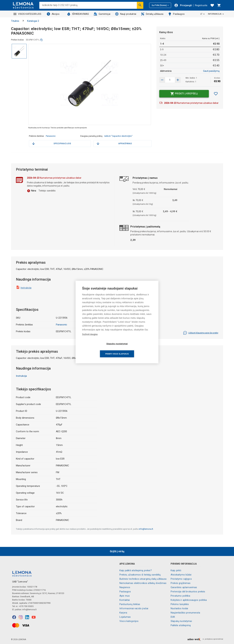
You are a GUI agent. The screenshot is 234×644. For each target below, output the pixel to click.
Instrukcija (26, 288)
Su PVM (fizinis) (160, 5)
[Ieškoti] (140, 5)
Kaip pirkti (176, 570)
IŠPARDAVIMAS (78, 14)
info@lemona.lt (146, 529)
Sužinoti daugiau (90, 339)
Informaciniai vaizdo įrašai (134, 608)
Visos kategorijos (129, 621)
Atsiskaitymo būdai (181, 575)
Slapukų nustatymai (181, 621)
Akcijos (53, 14)
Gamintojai (102, 14)
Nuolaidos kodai (179, 608)
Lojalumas (125, 617)
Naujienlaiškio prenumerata (185, 613)
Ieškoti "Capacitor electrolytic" (118, 136)
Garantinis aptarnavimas (184, 587)
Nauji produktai (126, 14)
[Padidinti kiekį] (162, 80)
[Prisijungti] (183, 5)
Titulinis (15, 21)
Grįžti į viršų (117, 551)
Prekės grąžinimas (181, 583)
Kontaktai (125, 600)
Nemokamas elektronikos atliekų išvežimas (143, 583)
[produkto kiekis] (170, 80)
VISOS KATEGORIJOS (27, 14)
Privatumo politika (180, 596)
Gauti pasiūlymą (211, 71)
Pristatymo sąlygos (181, 579)
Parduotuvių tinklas (130, 604)
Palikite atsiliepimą (181, 625)
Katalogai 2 (33, 21)
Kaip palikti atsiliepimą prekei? (136, 570)
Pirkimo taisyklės (180, 604)
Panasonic (51, 136)
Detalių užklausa (152, 14)
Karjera (123, 613)
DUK (173, 617)
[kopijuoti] (42, 40)
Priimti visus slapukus (136, 349)
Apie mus (125, 596)
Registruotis (201, 5)
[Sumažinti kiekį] (178, 80)
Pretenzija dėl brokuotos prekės (188, 592)
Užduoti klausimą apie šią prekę (201, 333)
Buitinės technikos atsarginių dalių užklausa (143, 579)
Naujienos (125, 587)
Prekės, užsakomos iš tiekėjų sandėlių (140, 575)
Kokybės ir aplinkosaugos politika (189, 600)
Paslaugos (176, 14)
